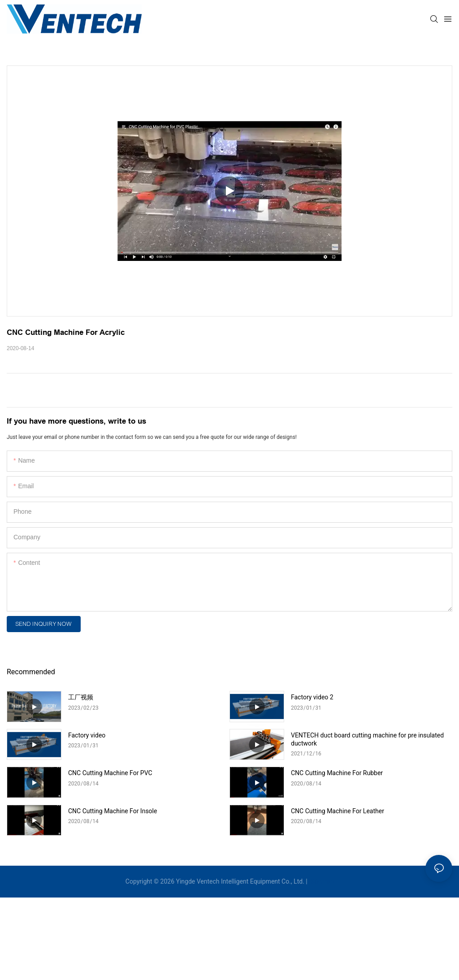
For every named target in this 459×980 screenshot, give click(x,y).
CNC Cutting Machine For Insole (113, 811)
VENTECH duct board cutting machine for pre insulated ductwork (367, 739)
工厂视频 (81, 697)
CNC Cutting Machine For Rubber (337, 773)
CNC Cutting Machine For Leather (338, 811)
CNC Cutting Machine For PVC (110, 773)
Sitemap (321, 881)
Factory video (87, 735)
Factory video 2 (312, 697)
